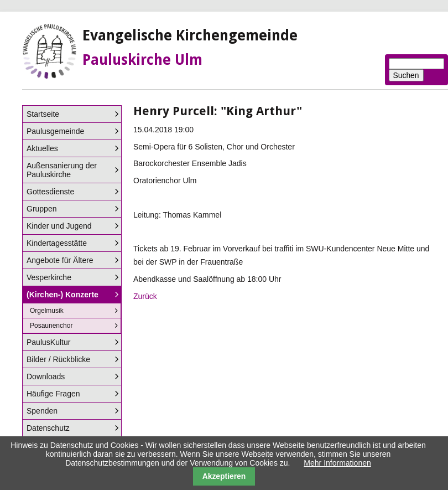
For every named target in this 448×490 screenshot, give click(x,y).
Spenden (42, 411)
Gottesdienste (50, 192)
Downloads (46, 376)
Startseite (43, 114)
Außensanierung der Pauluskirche (62, 170)
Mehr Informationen (337, 463)
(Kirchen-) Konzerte (62, 295)
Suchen (406, 75)
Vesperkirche (49, 277)
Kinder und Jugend (59, 226)
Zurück (145, 296)
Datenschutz (48, 428)
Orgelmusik (47, 311)
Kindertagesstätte (57, 243)
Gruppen (41, 209)
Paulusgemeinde (55, 131)
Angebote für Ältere (60, 260)
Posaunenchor (51, 326)
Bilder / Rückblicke (58, 359)
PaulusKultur (48, 342)
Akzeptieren (224, 476)
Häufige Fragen (53, 394)
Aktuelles (42, 148)
